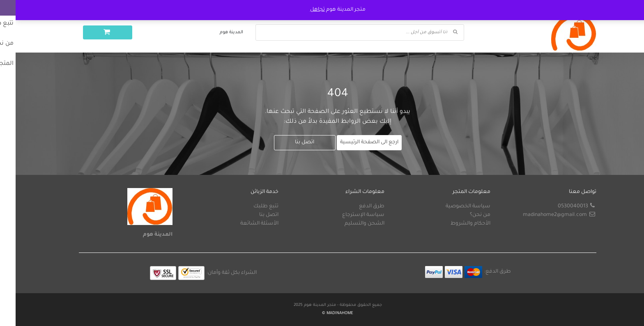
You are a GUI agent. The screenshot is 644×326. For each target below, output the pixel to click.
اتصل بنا (289, 142)
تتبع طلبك (250, 207)
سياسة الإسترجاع (348, 215)
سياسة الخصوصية (452, 207)
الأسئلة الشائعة (244, 224)
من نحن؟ (465, 215)
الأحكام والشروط (455, 224)
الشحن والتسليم (349, 224)
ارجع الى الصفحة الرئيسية (354, 142)
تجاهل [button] (302, 10)
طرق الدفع (356, 207)
